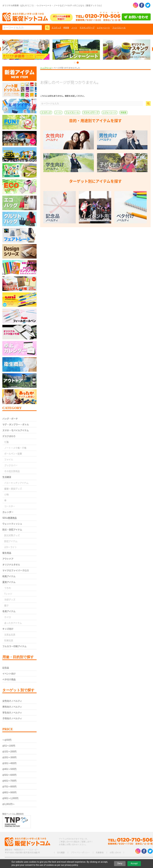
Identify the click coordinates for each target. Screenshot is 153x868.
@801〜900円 (9, 792)
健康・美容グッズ (13, 489)
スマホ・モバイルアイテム (16, 430)
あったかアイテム (13, 623)
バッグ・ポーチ (10, 419)
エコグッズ (56, 28)
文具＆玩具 (10, 635)
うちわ (8, 588)
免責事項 (100, 853)
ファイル (9, 459)
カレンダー (8, 512)
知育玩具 (9, 640)
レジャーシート (103, 28)
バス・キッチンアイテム (16, 483)
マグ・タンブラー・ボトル (16, 424)
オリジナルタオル (11, 564)
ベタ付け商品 (9, 679)
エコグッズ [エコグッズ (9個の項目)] (46, 112)
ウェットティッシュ (12, 524)
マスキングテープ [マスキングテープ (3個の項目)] (91, 112)
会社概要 (61, 853)
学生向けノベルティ (12, 712)
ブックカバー (11, 465)
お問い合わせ (115, 853)
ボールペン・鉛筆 (13, 454)
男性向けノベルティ (12, 707)
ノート (74, 28)
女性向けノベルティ (12, 701)
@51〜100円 (9, 746)
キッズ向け (8, 629)
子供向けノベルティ (12, 718)
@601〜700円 (9, 781)
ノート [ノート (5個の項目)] (58, 112)
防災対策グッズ (12, 535)
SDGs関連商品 (10, 518)
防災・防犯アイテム (12, 529)
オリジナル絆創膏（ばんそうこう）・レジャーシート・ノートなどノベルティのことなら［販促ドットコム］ (53, 5)
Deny (120, 863)
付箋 (6, 442)
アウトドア (8, 559)
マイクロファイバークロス (16, 570)
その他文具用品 (12, 471)
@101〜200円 (9, 751)
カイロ (8, 617)
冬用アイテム (9, 611)
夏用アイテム (9, 582)
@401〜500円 (9, 769)
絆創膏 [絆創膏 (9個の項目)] (124, 112)
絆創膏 (66, 28)
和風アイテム (9, 576)
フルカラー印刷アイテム (14, 646)
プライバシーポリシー (80, 853)
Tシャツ (8, 594)
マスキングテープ (87, 28)
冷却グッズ (10, 599)
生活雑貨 (7, 477)
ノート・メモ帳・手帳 (15, 448)
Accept (134, 863)
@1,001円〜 (8, 804)
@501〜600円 (9, 775)
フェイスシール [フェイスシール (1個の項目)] (72, 112)
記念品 (6, 668)
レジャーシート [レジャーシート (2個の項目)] (110, 112)
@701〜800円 (9, 786)
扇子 (6, 605)
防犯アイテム (11, 541)
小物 (6, 494)
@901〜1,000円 (10, 798)
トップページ (46, 68)
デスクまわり (9, 436)
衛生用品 (7, 553)
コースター (10, 506)
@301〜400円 (9, 763)
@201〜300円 (9, 757)
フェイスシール (119, 28)
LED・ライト (11, 547)
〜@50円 (7, 740)
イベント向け (9, 673)
